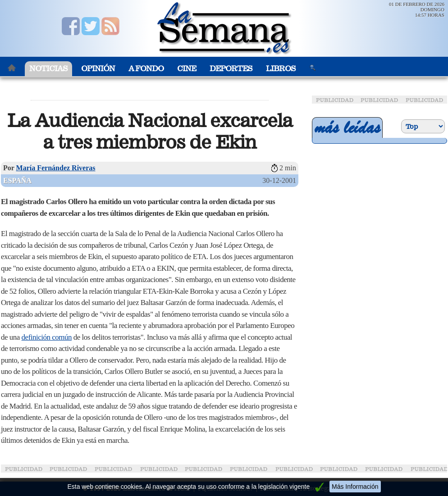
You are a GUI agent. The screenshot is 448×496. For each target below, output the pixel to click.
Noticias (48, 69)
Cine (187, 69)
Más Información (355, 487)
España (17, 180)
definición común (47, 337)
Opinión (98, 69)
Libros (281, 69)
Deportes (231, 69)
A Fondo (146, 69)
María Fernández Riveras (56, 168)
